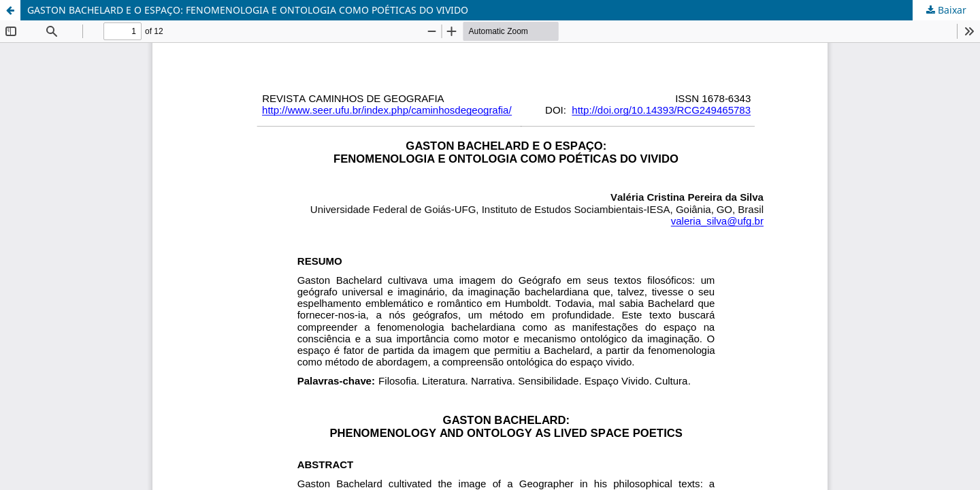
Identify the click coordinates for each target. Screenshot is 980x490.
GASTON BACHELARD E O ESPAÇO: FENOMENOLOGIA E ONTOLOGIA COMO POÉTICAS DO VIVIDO (248, 10)
